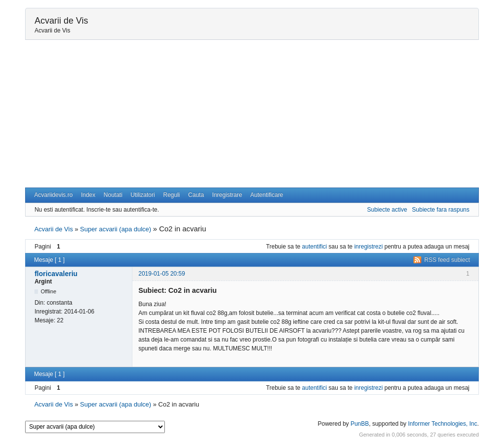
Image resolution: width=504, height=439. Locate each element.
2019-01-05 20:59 (162, 274)
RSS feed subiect (447, 260)
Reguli (171, 195)
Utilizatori (142, 195)
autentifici (315, 247)
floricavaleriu (56, 274)
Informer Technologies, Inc (443, 424)
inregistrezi (369, 247)
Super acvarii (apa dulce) (116, 229)
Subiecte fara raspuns (441, 210)
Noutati (113, 195)
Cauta (196, 195)
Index (88, 195)
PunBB (360, 424)
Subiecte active (387, 210)
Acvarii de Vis (61, 21)
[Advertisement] (252, 114)
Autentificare (267, 195)
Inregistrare (227, 195)
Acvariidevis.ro (54, 195)
